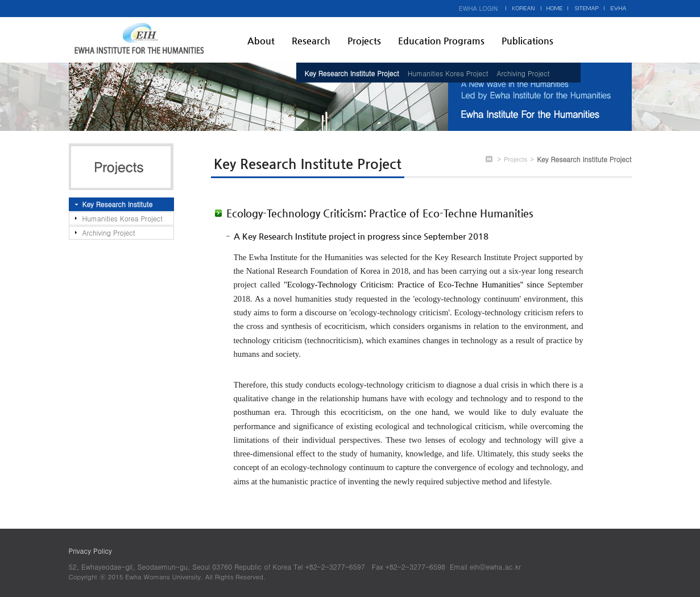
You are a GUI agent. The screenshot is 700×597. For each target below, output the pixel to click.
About (261, 41)
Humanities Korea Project (448, 73)
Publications (527, 41)
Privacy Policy (90, 551)
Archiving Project (523, 73)
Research (311, 41)
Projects (364, 41)
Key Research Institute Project (352, 73)
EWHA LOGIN (479, 8)
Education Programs (441, 41)
